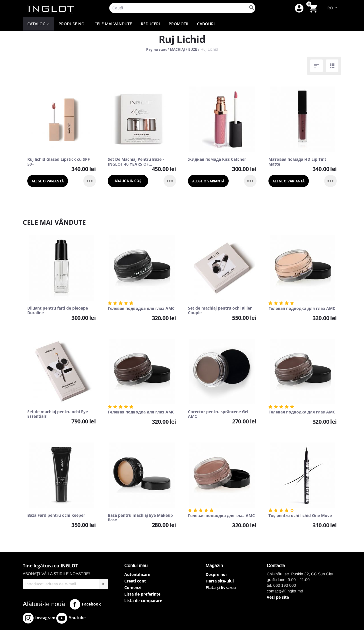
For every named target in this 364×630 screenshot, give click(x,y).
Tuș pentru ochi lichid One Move (300, 516)
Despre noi (216, 574)
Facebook (85, 604)
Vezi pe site (278, 597)
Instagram (39, 618)
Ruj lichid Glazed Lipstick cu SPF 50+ (59, 162)
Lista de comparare (143, 601)
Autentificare (137, 574)
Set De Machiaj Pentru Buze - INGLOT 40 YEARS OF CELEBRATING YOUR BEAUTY (136, 162)
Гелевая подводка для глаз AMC (141, 309)
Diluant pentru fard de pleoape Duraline (58, 311)
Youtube (71, 618)
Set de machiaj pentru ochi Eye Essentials (58, 414)
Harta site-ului (220, 581)
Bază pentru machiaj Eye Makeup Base (140, 518)
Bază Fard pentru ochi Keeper (56, 515)
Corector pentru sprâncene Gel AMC (218, 414)
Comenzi (133, 587)
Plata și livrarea (221, 587)
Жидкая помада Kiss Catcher (217, 159)
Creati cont (135, 581)
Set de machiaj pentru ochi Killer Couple (220, 311)
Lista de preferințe (142, 594)
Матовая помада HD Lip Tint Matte (297, 162)
